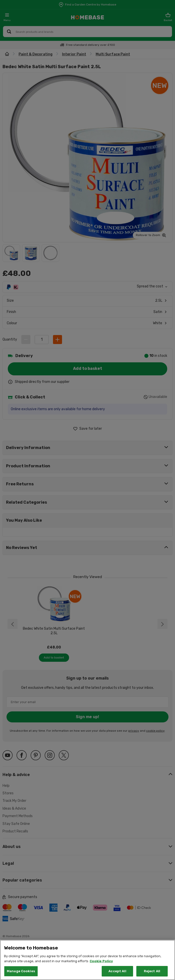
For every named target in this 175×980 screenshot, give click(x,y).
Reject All (152, 971)
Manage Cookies (21, 971)
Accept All (117, 971)
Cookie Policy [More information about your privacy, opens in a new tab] (101, 961)
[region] (88, 960)
